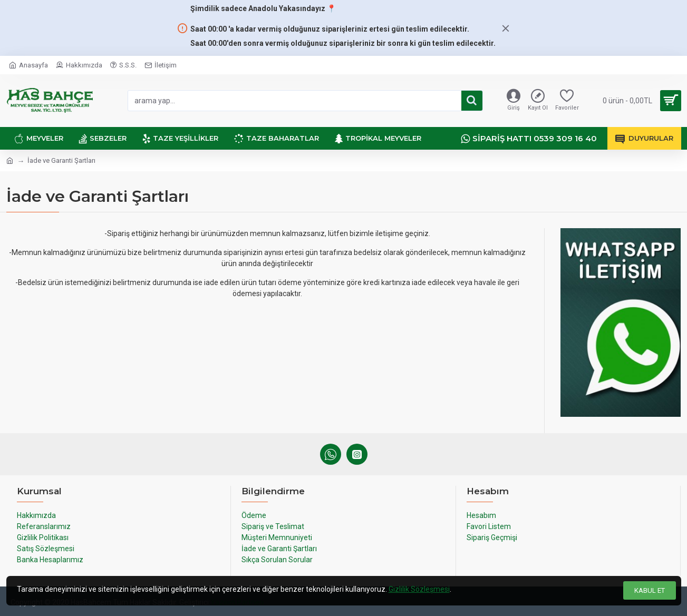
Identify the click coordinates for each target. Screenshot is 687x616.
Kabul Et (650, 590)
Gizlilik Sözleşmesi (419, 589)
